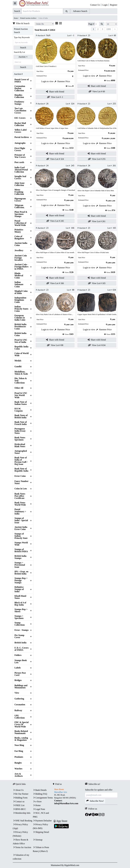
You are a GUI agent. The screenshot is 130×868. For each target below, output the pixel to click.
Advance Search (80, 11)
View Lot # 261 (97, 221)
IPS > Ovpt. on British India (22, 573)
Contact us (19, 801)
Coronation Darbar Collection (20, 88)
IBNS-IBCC (19, 809)
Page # (91, 24)
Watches (19, 769)
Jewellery (19, 250)
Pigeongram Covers (20, 200)
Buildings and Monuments (21, 687)
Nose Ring (19, 745)
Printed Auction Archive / (29, 18)
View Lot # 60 (97, 92)
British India (21, 643)
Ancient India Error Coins (21, 528)
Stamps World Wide (21, 544)
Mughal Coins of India (21, 292)
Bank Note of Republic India (22, 470)
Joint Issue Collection (20, 184)
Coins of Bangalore (19, 237)
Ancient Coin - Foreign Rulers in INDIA (22, 267)
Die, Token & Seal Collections (21, 381)
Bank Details (40, 790)
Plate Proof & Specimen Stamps (21, 214)
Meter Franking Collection (19, 192)
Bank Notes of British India (21, 416)
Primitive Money (19, 231)
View (17, 693)
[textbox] (69, 799)
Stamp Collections (20, 624)
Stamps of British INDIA (21, 550)
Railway (18, 710)
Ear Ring (19, 751)
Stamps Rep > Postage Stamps (21, 580)
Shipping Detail (41, 832)
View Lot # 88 (55, 345)
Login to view (47, 81)
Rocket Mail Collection (20, 124)
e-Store (37, 801)
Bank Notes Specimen (20, 439)
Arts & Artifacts (19, 775)
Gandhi (18, 367)
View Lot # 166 (55, 283)
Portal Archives (22, 137)
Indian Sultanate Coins (19, 284)
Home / (17, 18)
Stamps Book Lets (21, 661)
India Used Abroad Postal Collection (21, 170)
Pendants (19, 757)
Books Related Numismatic (21, 732)
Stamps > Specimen (19, 617)
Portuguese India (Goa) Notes (20, 431)
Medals (18, 361)
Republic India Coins (22, 348)
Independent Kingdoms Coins (20, 300)
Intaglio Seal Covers (20, 177)
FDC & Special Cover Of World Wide (22, 724)
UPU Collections (20, 717)
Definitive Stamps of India (19, 589)
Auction (23, 57)
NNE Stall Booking (23, 821)
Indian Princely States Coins (22, 309)
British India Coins (21, 334)
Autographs (20, 143)
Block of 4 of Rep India (20, 604)
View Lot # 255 (97, 159)
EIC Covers (20, 118)
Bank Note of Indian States (21, 403)
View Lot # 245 (55, 221)
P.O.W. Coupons (19, 410)
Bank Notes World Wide (20, 504)
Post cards (19, 162)
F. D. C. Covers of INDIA (22, 649)
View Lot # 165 (97, 283)
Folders (18, 655)
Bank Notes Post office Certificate (20, 496)
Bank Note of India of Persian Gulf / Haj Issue (21, 461)
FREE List (19, 805)
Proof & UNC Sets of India (21, 341)
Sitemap (38, 840)
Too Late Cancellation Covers (20, 111)
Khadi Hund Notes (20, 597)
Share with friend (55, 92)
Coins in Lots (21, 489)
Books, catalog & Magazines (21, 739)
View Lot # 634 (97, 345)
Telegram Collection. (20, 206)
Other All (19, 388)
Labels (18, 668)
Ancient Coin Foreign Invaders (21, 258)
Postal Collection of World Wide (20, 223)
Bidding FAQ (40, 794)
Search (23, 48)
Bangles (18, 763)
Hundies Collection (19, 96)
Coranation (20, 705)
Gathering (19, 699)
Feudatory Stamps (19, 103)
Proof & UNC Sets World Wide (21, 395)
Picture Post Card (20, 674)
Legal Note (39, 809)
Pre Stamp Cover (19, 636)
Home (37, 805)
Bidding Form (20, 798)
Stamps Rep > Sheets (21, 610)
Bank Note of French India (21, 423)
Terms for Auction (22, 847)
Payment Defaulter (42, 821)
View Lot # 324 (55, 159)
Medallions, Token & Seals (21, 373)
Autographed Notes (21, 452)
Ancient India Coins (21, 244)
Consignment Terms (43, 798)
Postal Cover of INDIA (22, 81)
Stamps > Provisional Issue (20, 565)
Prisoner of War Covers (20, 156)
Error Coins (20, 476)
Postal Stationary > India (20, 512)
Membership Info (22, 813)
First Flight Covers (20, 149)
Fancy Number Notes (22, 482)
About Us (18, 790)
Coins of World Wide (22, 354)
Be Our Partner (21, 794)
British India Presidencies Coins (21, 327)
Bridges (18, 680)
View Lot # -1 (55, 97)
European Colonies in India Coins (20, 318)
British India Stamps (21, 557)
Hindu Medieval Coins (19, 276)
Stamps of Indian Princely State (21, 536)
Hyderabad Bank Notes (20, 445)
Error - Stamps (22, 630)
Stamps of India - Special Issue (21, 520)
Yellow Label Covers (21, 131)
